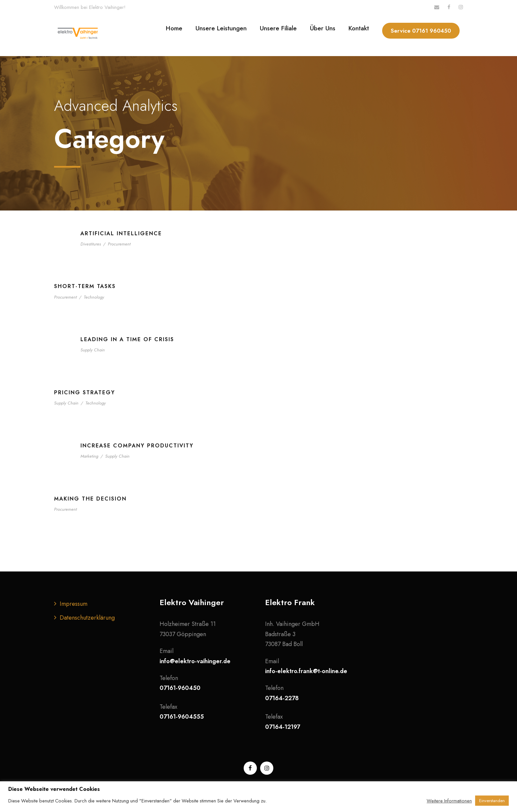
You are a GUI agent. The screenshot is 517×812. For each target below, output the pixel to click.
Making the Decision (90, 499)
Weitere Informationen (449, 801)
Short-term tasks (85, 286)
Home (174, 28)
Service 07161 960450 (421, 31)
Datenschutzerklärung (87, 618)
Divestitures (91, 244)
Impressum (74, 604)
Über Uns (323, 28)
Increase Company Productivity (137, 446)
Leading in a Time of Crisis (127, 339)
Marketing (89, 456)
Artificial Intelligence (121, 233)
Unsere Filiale (278, 28)
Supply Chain (93, 350)
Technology (94, 297)
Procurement (119, 244)
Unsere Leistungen (221, 28)
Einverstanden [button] (492, 801)
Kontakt (359, 28)
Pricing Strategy (85, 392)
